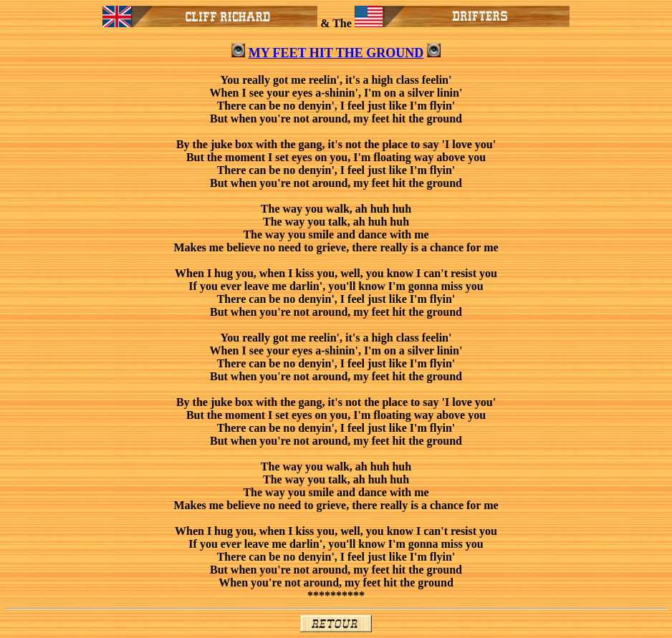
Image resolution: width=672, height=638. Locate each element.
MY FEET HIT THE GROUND (336, 53)
